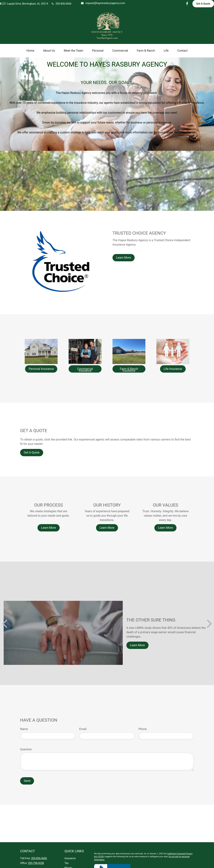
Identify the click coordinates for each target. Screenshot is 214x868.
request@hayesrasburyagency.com (103, 3)
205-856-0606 (62, 4)
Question (26, 749)
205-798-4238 (36, 863)
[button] (30, 51)
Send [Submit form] (27, 781)
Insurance (70, 858)
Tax (67, 863)
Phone (143, 729)
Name (24, 729)
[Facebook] (187, 4)
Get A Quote (203, 4)
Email (83, 729)
